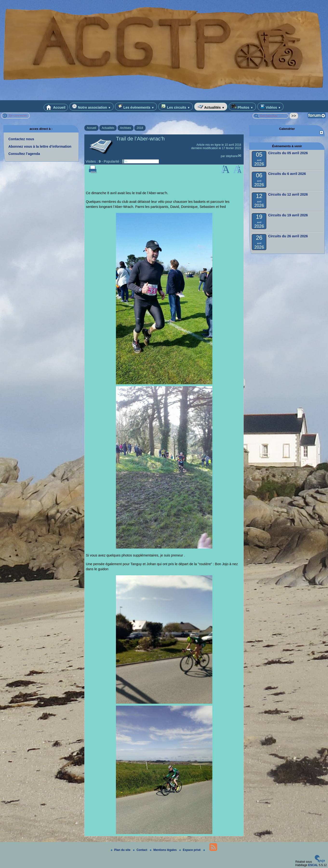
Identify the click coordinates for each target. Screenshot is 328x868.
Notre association (91, 107)
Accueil (56, 107)
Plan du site (121, 850)
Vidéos (271, 107)
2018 (140, 128)
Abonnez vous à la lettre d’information (40, 146)
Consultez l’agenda (24, 154)
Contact (141, 850)
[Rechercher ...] (271, 116)
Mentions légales (164, 850)
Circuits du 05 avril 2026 (288, 153)
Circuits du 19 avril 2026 (288, 215)
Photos (242, 107)
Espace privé (190, 850)
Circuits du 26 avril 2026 (288, 236)
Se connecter (18, 116)
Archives (126, 128)
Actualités (211, 107)
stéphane (232, 156)
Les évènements (136, 107)
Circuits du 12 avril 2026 (288, 194)
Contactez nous (21, 139)
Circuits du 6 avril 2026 (287, 174)
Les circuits (176, 107)
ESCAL (313, 865)
